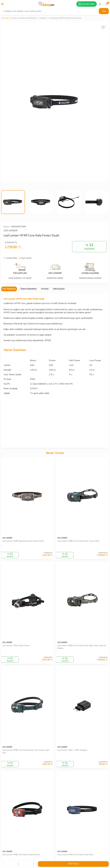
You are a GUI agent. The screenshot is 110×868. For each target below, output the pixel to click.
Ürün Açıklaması (9, 289)
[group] (55, 102)
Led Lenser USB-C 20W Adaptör (72, 750)
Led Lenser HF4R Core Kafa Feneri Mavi (75, 855)
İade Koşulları (59, 289)
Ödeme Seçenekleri (28, 289)
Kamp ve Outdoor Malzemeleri (24, 18)
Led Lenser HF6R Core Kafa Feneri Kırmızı (21, 855)
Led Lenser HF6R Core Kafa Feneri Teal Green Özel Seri (26, 751)
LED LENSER (10, 231)
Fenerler (43, 18)
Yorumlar (45, 289)
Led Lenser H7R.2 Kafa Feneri (16, 646)
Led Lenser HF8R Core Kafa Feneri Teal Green (78, 541)
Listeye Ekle (10, 258)
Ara (104, 11)
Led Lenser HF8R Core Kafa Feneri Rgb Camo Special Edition (82, 647)
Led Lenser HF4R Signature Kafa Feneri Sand (23, 541)
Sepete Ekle (73, 864)
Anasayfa (5, 18)
